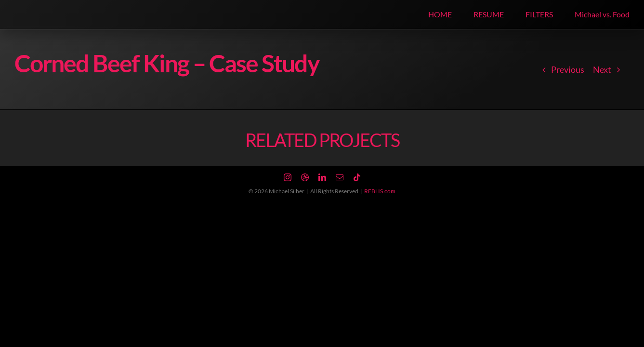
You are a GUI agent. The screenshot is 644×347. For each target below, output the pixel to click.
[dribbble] (305, 177)
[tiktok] (357, 177)
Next (602, 69)
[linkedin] (322, 177)
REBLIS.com (380, 191)
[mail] (340, 177)
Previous (568, 69)
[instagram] (288, 177)
